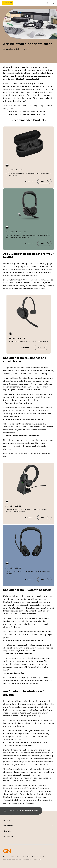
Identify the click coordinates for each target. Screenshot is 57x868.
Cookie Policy (26, 857)
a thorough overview (42, 378)
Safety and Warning (16, 857)
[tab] (7, 165)
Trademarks (6, 857)
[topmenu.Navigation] (53, 3)
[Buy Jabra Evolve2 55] (44, 579)
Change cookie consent (38, 857)
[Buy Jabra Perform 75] (41, 347)
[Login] (42, 3)
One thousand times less (25, 614)
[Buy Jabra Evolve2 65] (44, 518)
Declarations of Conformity (10, 859)
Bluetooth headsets (31, 280)
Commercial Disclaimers (26, 859)
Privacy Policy (37, 859)
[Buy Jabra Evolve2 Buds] (44, 181)
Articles (13, 811)
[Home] (5, 811)
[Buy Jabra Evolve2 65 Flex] (44, 243)
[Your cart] (48, 3)
